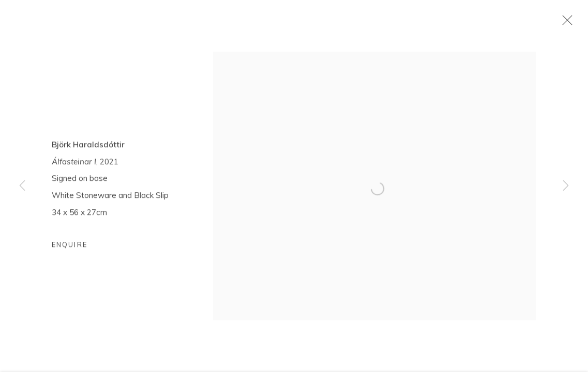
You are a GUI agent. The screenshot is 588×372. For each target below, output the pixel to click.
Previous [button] (22, 186)
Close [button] (565, 23)
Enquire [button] (70, 246)
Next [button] (566, 186)
